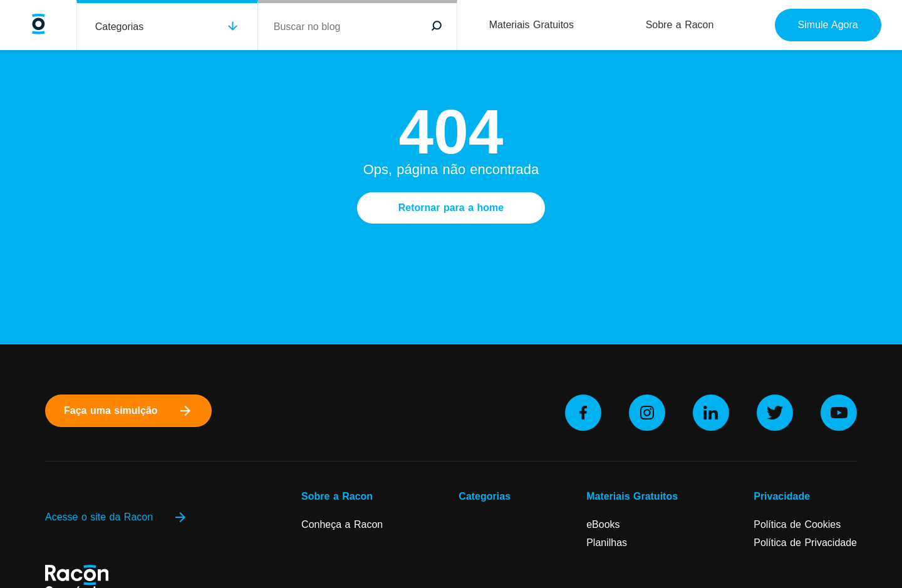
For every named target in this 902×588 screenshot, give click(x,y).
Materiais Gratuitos (531, 25)
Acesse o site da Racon (117, 517)
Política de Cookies (797, 524)
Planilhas (607, 543)
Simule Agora (828, 25)
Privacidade (782, 496)
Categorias (119, 27)
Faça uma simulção (128, 411)
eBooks (603, 524)
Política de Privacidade (805, 543)
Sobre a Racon (680, 25)
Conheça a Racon (342, 524)
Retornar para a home (451, 208)
